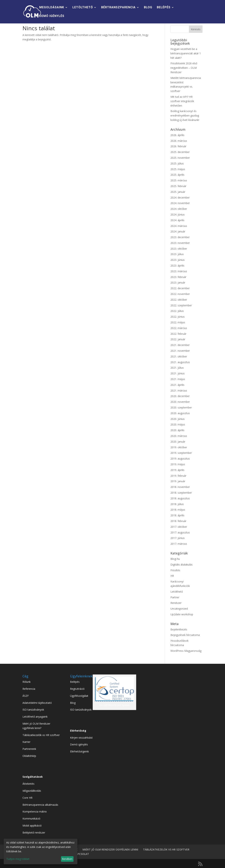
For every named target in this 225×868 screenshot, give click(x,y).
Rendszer (176, 603)
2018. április (177, 515)
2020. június (178, 419)
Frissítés (175, 570)
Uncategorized (179, 609)
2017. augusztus (180, 532)
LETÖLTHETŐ (83, 8)
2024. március (179, 226)
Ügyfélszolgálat (79, 696)
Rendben (67, 859)
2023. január (178, 282)
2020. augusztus (180, 413)
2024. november (180, 203)
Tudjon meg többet (18, 859)
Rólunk (27, 682)
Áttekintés (28, 784)
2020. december (180, 396)
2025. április (177, 175)
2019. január (178, 481)
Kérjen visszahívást (81, 738)
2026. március (179, 141)
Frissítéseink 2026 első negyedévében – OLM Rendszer (184, 68)
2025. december (180, 152)
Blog (73, 703)
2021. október (179, 356)
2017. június (178, 538)
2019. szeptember (181, 453)
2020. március (179, 436)
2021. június (178, 373)
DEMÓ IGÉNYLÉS (52, 16)
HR (172, 576)
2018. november (180, 487)
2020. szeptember (181, 407)
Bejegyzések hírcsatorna (185, 635)
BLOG (148, 8)
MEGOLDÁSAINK (52, 8)
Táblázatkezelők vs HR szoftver (41, 735)
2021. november (180, 351)
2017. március (179, 544)
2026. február (178, 146)
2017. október (179, 527)
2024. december (180, 198)
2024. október (179, 209)
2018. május (178, 510)
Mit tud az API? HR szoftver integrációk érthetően (182, 101)
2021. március (179, 390)
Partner (175, 597)
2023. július (177, 254)
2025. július (177, 163)
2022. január (178, 339)
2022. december (180, 288)
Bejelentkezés (179, 629)
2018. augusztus (180, 498)
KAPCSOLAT (82, 854)
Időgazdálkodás (32, 791)
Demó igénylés (79, 744)
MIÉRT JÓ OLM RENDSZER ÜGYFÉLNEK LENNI (110, 849)
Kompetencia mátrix (35, 812)
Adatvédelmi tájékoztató (37, 703)
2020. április (177, 430)
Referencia (29, 689)
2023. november (180, 243)
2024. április (177, 220)
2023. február (178, 277)
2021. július (177, 368)
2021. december (180, 345)
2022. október (179, 300)
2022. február (178, 334)
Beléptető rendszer (34, 833)
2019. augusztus (180, 459)
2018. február (178, 521)
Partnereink (29, 749)
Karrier (26, 742)
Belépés (75, 682)
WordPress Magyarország (186, 651)
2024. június (178, 214)
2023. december (180, 237)
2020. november (180, 402)
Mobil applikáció (32, 826)
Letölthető (177, 592)
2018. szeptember (181, 493)
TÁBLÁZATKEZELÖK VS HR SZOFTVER (166, 849)
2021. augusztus (180, 362)
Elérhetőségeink (79, 751)
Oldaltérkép (29, 756)
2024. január (178, 231)
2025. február (178, 186)
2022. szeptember (181, 305)
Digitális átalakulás (182, 565)
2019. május (178, 464)
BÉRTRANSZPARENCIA (118, 8)
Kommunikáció (31, 819)
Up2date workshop (182, 614)
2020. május (178, 424)
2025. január (178, 192)
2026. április (177, 135)
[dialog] (41, 852)
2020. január (178, 442)
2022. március (179, 328)
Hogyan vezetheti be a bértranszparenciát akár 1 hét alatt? (186, 53)
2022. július (177, 311)
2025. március (179, 180)
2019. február (178, 476)
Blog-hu (175, 559)
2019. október (179, 447)
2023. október (179, 249)
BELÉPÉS (164, 8)
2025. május (178, 169)
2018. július (177, 504)
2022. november (180, 294)
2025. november (180, 158)
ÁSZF (26, 696)
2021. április (177, 385)
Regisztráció (77, 689)
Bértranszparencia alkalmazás (40, 805)
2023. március (179, 271)
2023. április (177, 266)
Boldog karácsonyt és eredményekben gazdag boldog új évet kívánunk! (185, 115)
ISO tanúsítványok (33, 710)
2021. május (178, 379)
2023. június (178, 260)
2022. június (178, 317)
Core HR (27, 798)
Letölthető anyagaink (35, 717)
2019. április (177, 470)
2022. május (178, 322)
